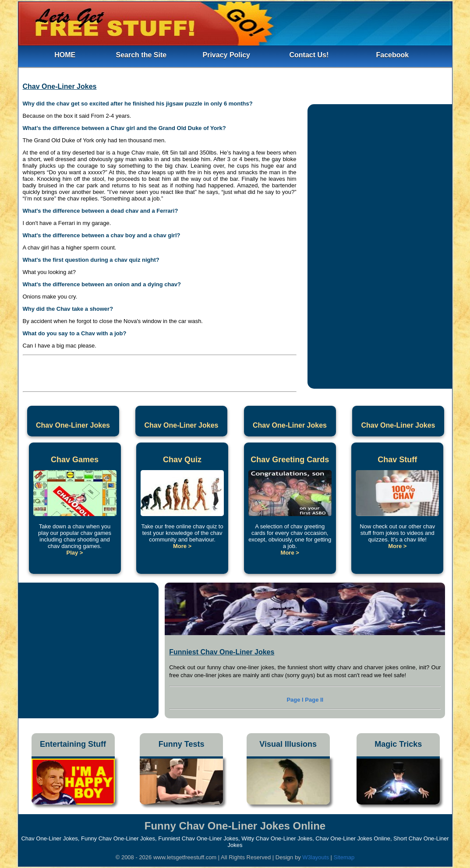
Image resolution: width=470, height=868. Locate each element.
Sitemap (344, 857)
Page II (314, 700)
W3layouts (316, 857)
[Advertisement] (159, 371)
